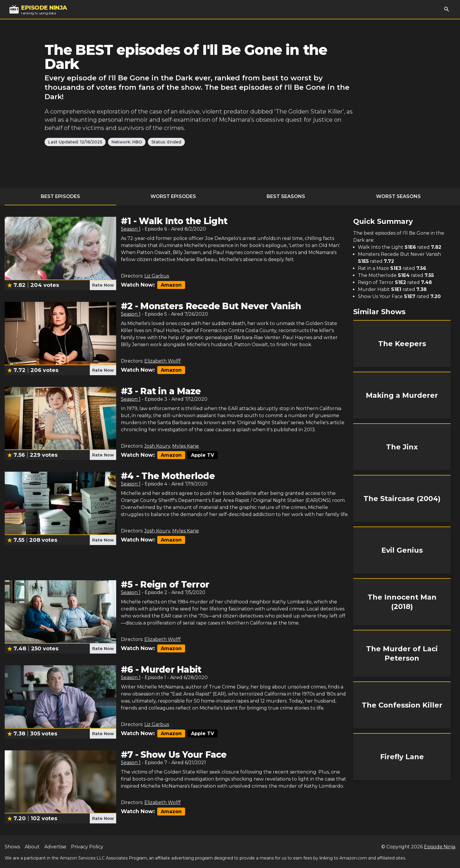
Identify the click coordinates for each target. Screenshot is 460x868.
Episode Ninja (440, 847)
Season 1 (131, 229)
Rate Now (103, 285)
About (32, 847)
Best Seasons (286, 196)
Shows (12, 847)
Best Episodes (60, 196)
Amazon (171, 285)
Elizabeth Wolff (163, 361)
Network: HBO (127, 142)
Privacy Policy (87, 847)
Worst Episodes (173, 196)
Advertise (55, 847)
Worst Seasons (398, 196)
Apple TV (203, 455)
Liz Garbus (157, 276)
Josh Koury (157, 446)
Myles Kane (186, 446)
